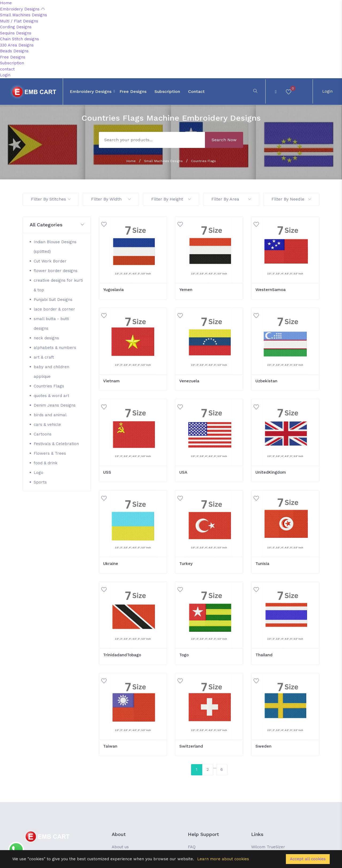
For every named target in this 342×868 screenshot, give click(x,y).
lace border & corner (54, 309)
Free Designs (13, 57)
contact (7, 69)
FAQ (192, 847)
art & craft (44, 357)
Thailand (264, 655)
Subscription (12, 63)
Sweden (263, 746)
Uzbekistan (266, 381)
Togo (184, 655)
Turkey (186, 564)
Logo (38, 473)
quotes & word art (51, 396)
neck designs (46, 338)
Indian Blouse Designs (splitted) (55, 247)
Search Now (224, 140)
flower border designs (56, 271)
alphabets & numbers (55, 348)
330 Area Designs (17, 45)
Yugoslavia (113, 290)
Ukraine (111, 564)
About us (120, 847)
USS (107, 472)
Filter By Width (111, 199)
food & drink (46, 463)
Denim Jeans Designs (55, 405)
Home (6, 3)
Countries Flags (203, 161)
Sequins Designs (16, 33)
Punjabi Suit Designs (53, 300)
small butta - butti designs (51, 324)
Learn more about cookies (223, 859)
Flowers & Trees (50, 453)
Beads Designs (14, 51)
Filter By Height (171, 199)
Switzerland (191, 746)
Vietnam (111, 381)
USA (183, 472)
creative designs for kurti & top (58, 285)
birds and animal (50, 415)
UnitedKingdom (271, 472)
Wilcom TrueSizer (268, 847)
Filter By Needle (291, 199)
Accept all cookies (308, 859)
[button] (57, 225)
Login (5, 75)
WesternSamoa (271, 290)
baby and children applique (51, 372)
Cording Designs (16, 27)
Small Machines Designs (24, 15)
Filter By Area (231, 199)
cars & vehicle (47, 425)
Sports (40, 482)
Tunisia (262, 564)
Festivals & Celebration (56, 444)
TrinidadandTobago (122, 655)
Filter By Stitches (51, 199)
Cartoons (43, 434)
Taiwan (110, 746)
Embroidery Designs (22, 9)
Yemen (186, 290)
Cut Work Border (50, 261)
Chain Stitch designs (20, 39)
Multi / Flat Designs (19, 21)
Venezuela (189, 381)
